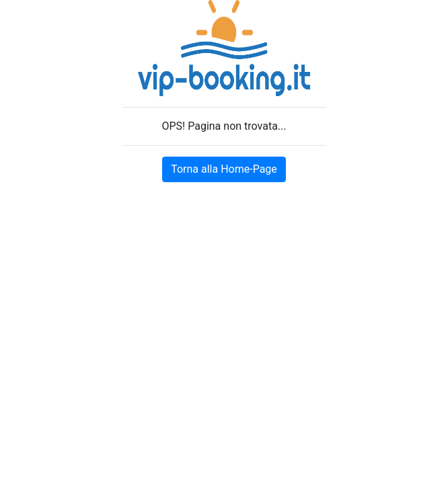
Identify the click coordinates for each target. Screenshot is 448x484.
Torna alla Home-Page (224, 169)
